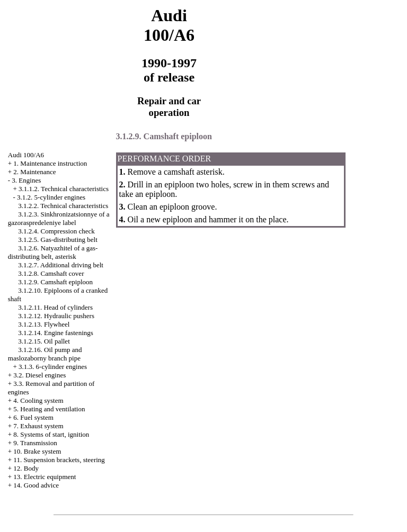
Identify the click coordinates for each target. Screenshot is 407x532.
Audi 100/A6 (26, 155)
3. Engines (26, 180)
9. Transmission (35, 443)
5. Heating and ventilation (49, 409)
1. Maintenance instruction (50, 163)
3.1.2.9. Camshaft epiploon (55, 282)
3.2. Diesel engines (39, 375)
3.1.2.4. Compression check (56, 231)
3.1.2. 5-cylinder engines (51, 197)
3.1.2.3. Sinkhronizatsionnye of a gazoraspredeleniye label (59, 218)
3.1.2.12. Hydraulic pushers (56, 316)
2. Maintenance (34, 172)
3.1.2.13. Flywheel (44, 324)
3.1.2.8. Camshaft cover (51, 273)
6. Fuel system (33, 417)
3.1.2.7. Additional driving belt (61, 265)
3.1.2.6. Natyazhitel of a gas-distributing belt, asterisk (53, 252)
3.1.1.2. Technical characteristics (64, 189)
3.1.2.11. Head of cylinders (55, 307)
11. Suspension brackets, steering (59, 460)
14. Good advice (36, 485)
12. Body (26, 468)
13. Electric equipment (45, 477)
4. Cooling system (38, 400)
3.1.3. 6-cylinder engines (53, 367)
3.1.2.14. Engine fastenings (56, 333)
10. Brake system (37, 451)
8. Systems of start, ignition (51, 434)
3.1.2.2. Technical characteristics (63, 206)
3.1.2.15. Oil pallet (44, 341)
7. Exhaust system (38, 426)
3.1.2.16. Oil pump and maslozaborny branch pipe (45, 354)
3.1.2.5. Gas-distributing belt (58, 240)
